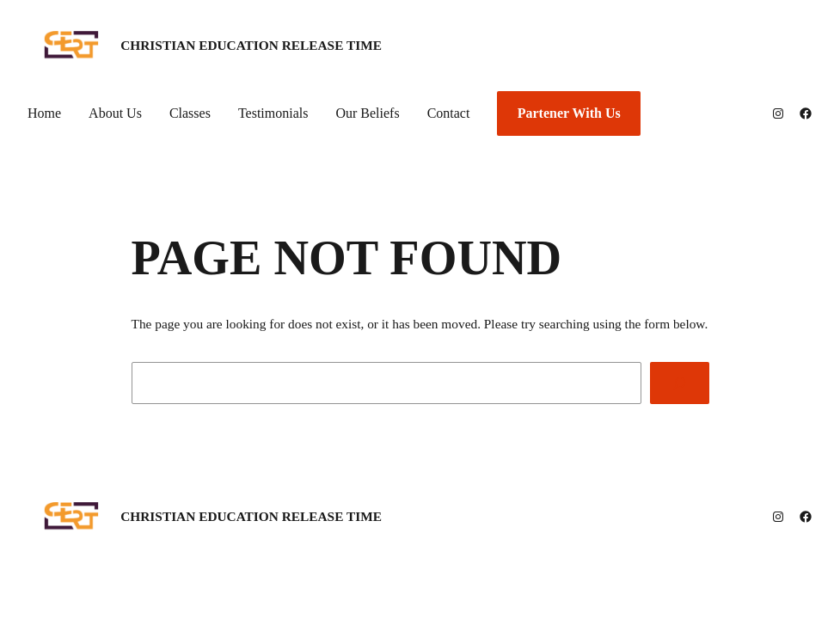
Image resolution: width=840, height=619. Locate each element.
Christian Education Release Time (251, 45)
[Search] (680, 383)
